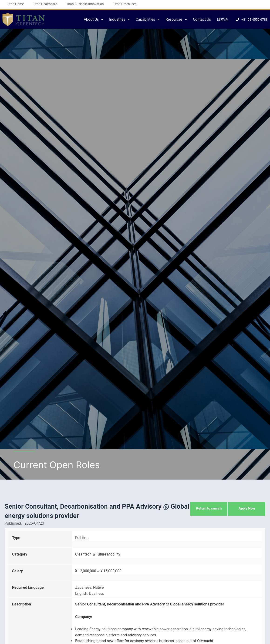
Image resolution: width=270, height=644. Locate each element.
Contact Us (202, 19)
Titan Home (15, 4)
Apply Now (247, 508)
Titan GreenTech (125, 4)
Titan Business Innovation (85, 4)
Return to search (208, 508)
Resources (176, 19)
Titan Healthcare (45, 4)
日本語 (222, 19)
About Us (94, 19)
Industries (120, 19)
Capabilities (148, 19)
